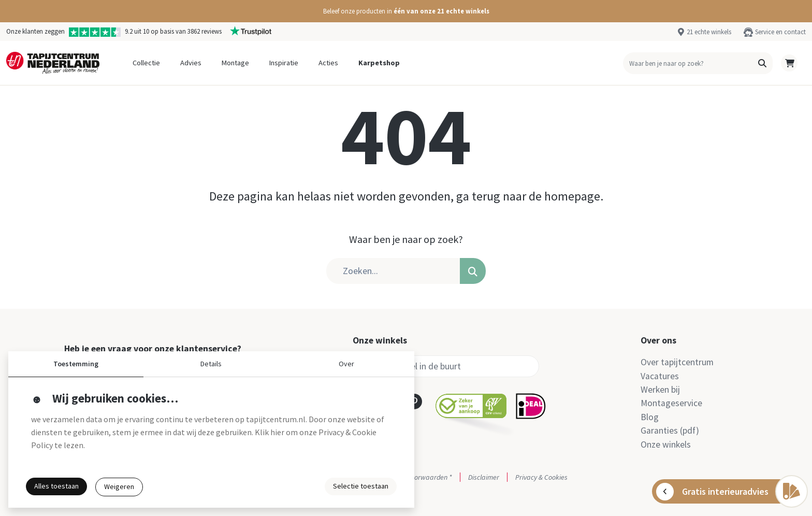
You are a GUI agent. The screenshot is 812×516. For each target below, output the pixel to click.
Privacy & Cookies (541, 477)
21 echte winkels (709, 32)
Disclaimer (484, 477)
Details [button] (211, 364)
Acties (328, 63)
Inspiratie (284, 63)
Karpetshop (379, 63)
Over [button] (346, 364)
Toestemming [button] (76, 364)
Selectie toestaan (361, 486)
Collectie (146, 63)
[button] (406, 11)
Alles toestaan (56, 486)
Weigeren (119, 486)
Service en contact (780, 32)
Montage (235, 63)
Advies (191, 63)
